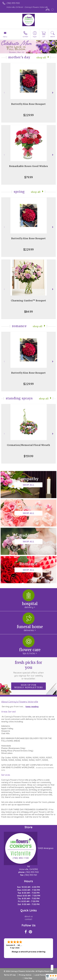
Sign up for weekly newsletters (28, 686)
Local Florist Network (44, 975)
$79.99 (29, 177)
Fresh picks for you (29, 670)
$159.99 (28, 456)
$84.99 (28, 312)
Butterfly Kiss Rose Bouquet (28, 104)
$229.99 (28, 115)
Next (53, 93)
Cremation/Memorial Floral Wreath (28, 445)
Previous (4, 93)
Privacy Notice (25, 975)
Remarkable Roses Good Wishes (29, 166)
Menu (5, 37)
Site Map (28, 978)
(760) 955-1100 (13, 3)
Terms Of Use (10, 975)
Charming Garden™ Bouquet (28, 301)
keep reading (32, 707)
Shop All (41, 58)
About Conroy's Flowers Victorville (20, 702)
